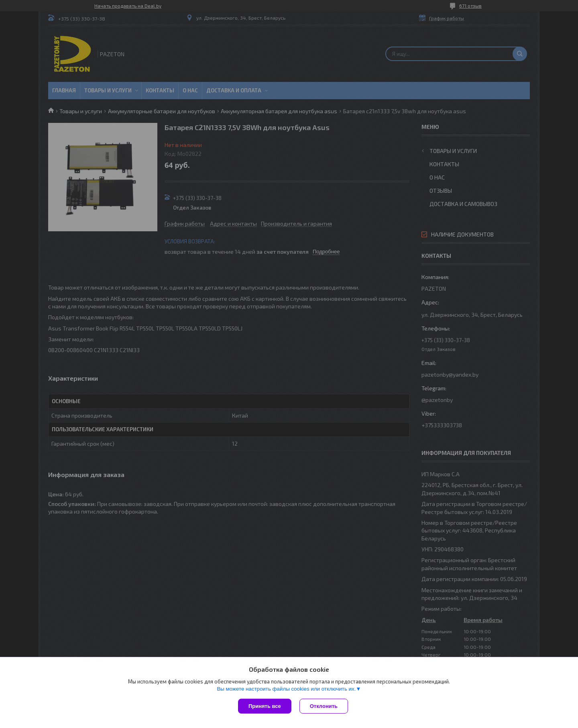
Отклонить (324, 706)
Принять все (265, 706)
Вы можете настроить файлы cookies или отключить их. (286, 689)
